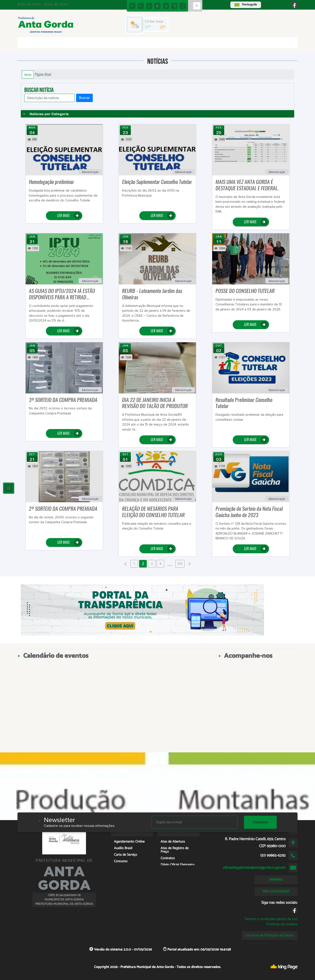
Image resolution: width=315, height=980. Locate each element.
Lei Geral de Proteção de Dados (270, 935)
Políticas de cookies (282, 924)
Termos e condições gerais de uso (271, 919)
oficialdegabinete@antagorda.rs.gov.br (254, 868)
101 (180, 564)
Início (28, 74)
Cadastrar (260, 822)
